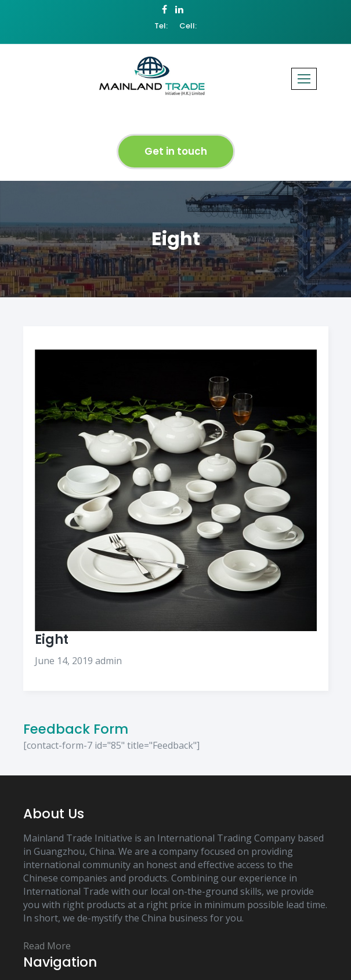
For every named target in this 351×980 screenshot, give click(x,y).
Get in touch (176, 151)
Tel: (161, 26)
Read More (47, 946)
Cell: (188, 26)
